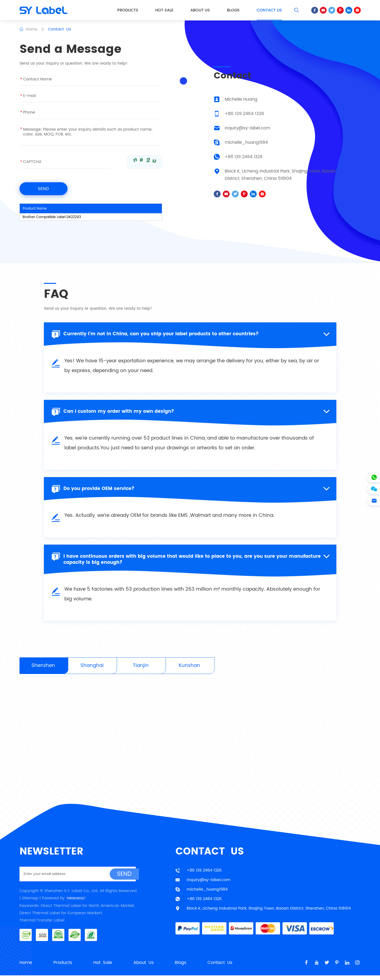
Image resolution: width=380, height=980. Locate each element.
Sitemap (30, 903)
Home (28, 29)
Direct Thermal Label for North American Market (87, 910)
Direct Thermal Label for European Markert (61, 918)
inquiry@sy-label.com (249, 128)
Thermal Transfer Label (42, 925)
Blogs (180, 967)
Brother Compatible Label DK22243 (52, 218)
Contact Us (59, 29)
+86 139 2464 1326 (244, 157)
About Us (143, 967)
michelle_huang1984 (247, 143)
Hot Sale (103, 967)
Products (63, 967)
